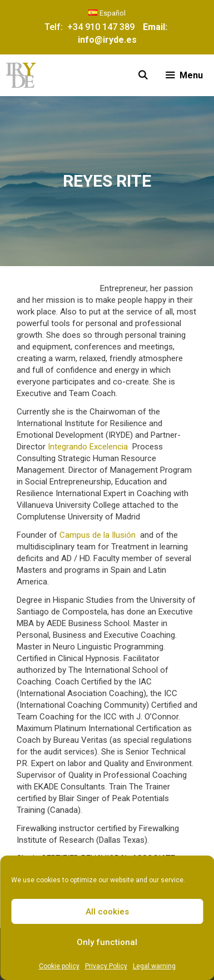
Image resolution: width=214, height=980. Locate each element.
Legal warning (154, 966)
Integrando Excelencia (88, 447)
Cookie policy (59, 966)
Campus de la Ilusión (98, 535)
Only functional (107, 942)
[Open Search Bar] (143, 75)
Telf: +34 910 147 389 (92, 27)
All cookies (107, 912)
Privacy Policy (106, 966)
